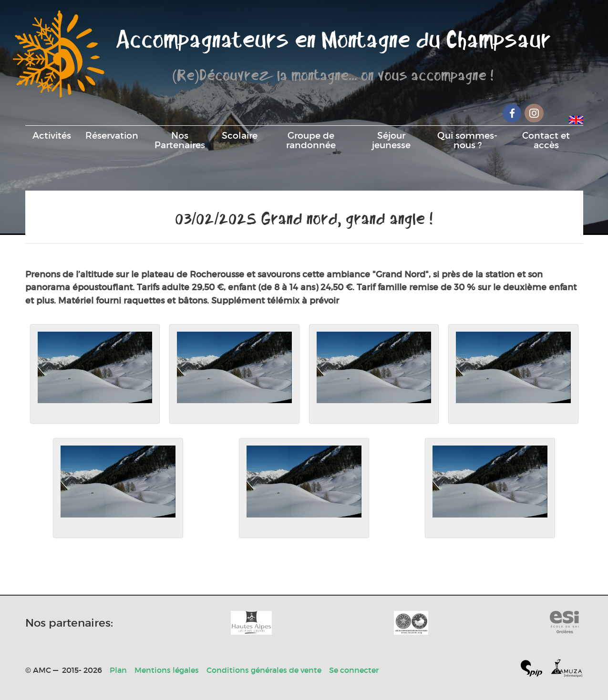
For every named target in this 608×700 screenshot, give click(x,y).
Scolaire (240, 135)
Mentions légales (167, 670)
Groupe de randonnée (311, 140)
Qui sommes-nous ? (467, 140)
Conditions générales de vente (264, 670)
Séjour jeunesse (391, 140)
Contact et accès (546, 140)
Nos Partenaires (180, 140)
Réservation (112, 135)
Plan (118, 670)
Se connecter (354, 670)
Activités (52, 135)
